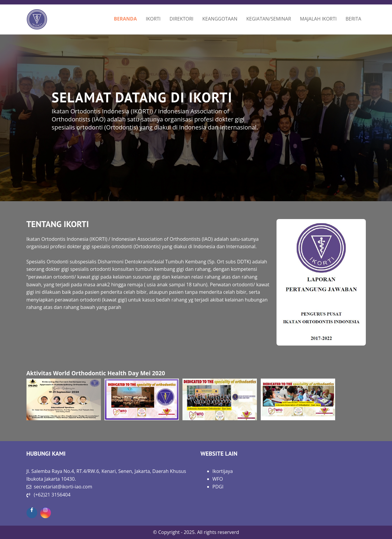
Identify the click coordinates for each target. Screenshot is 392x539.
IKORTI (153, 19)
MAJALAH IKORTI (318, 19)
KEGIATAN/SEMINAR (268, 19)
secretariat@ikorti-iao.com (63, 487)
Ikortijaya (223, 471)
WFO (218, 479)
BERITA (353, 19)
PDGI (218, 487)
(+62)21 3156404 (52, 495)
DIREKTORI (182, 19)
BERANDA (125, 19)
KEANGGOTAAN (220, 19)
